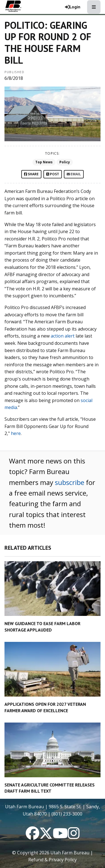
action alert (63, 336)
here (16, 433)
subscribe (70, 482)
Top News (44, 162)
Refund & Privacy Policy (53, 860)
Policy (65, 162)
